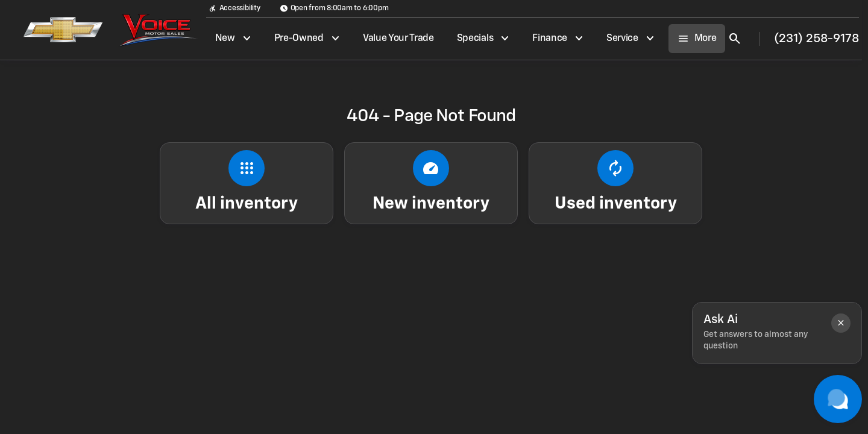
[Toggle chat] (838, 399)
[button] (841, 323)
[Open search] (735, 39)
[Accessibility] (234, 8)
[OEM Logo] (56, 30)
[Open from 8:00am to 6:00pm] (334, 8)
